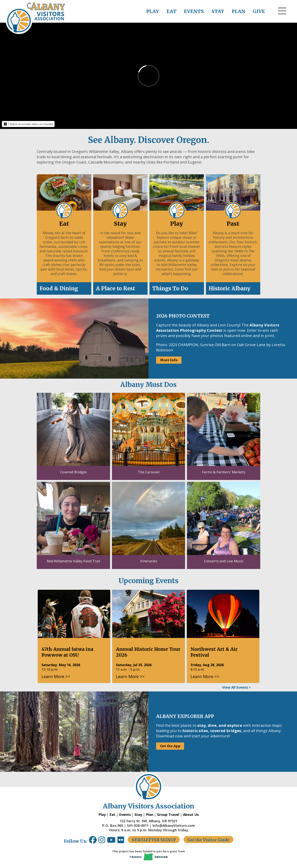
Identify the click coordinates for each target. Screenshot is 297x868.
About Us (191, 815)
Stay (138, 815)
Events (125, 815)
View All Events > (236, 687)
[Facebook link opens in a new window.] (93, 841)
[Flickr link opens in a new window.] (123, 841)
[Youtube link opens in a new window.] (112, 841)
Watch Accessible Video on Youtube (32, 124)
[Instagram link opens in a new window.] (103, 841)
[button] (282, 18)
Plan (150, 815)
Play (102, 815)
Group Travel (168, 815)
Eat (112, 815)
